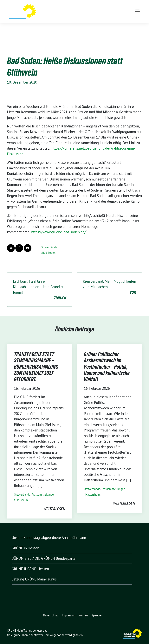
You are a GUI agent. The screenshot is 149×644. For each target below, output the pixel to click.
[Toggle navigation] (137, 27)
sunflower (37, 629)
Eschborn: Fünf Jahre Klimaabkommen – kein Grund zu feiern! (40, 284)
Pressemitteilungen (43, 488)
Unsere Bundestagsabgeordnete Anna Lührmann (49, 532)
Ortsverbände (49, 241)
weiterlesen (54, 503)
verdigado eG (74, 629)
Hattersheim (93, 488)
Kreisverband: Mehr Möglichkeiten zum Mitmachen (109, 281)
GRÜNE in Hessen (25, 542)
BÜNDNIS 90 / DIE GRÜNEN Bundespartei (44, 552)
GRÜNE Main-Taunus (59, 11)
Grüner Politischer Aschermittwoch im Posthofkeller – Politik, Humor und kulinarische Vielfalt (107, 361)
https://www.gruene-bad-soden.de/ (58, 226)
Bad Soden (49, 247)
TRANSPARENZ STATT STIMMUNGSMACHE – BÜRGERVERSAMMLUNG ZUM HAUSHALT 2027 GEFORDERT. (36, 361)
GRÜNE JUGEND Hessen (30, 563)
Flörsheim (22, 494)
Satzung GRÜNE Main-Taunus (34, 573)
